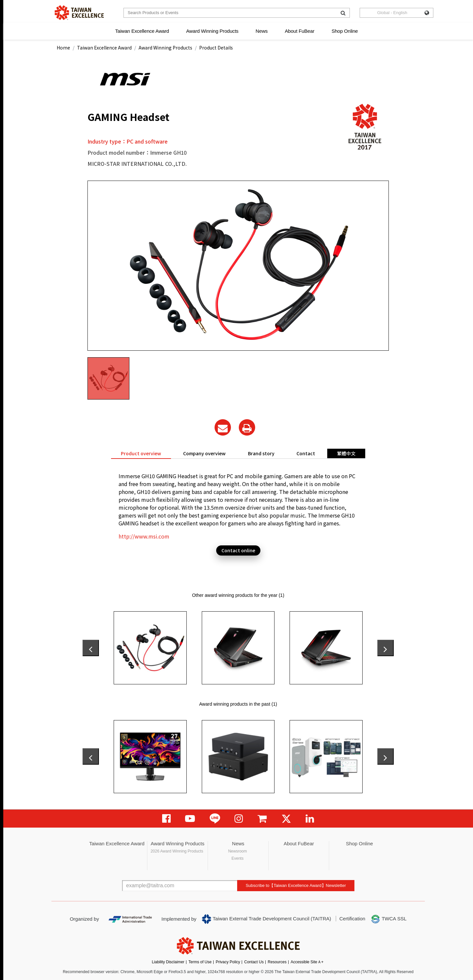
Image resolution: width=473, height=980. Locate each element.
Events (238, 858)
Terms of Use (200, 962)
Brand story (261, 453)
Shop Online (345, 31)
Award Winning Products (212, 31)
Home (63, 48)
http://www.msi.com (144, 536)
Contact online (238, 550)
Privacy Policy (228, 962)
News (262, 31)
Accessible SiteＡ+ (307, 962)
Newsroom (237, 851)
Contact (306, 453)
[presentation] (91, 648)
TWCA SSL (388, 919)
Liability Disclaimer (168, 962)
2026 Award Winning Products (177, 851)
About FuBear (300, 31)
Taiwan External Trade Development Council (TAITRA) (266, 919)
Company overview (204, 453)
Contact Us (254, 962)
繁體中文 (346, 453)
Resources (277, 962)
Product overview (141, 453)
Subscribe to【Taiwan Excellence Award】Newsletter (296, 885)
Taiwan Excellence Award (142, 31)
